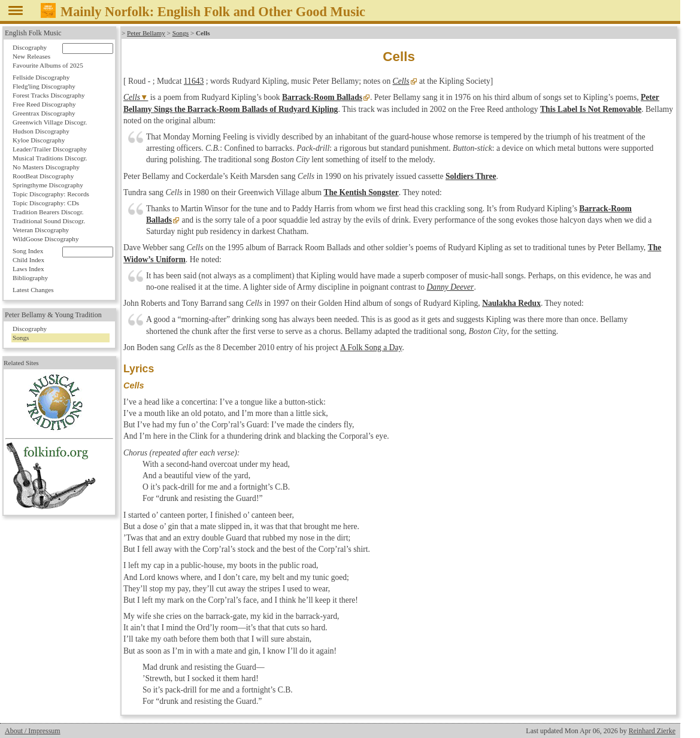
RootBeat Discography (43, 176)
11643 (194, 81)
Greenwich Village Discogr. (50, 122)
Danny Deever (451, 287)
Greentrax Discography (44, 113)
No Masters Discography (46, 167)
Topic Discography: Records (51, 194)
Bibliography (30, 278)
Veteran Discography (41, 230)
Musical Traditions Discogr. (50, 158)
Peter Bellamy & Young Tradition (53, 315)
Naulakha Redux (511, 303)
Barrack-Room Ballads (322, 97)
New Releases (31, 56)
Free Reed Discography (44, 104)
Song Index (28, 251)
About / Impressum (33, 731)
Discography (30, 47)
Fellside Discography (41, 77)
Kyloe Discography (39, 140)
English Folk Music (33, 33)
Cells (401, 81)
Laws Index (28, 269)
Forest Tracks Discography (49, 95)
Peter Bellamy (146, 33)
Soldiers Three (471, 176)
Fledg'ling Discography (44, 86)
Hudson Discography (41, 131)
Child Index (28, 260)
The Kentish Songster (361, 192)
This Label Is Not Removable (591, 109)
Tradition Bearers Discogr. (48, 212)
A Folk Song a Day (370, 347)
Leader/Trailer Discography (50, 149)
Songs (181, 33)
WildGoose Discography (46, 239)
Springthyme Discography (48, 185)
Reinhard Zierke (652, 731)
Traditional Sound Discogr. (49, 221)
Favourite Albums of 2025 (48, 65)
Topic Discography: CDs (46, 203)
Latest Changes (33, 290)
